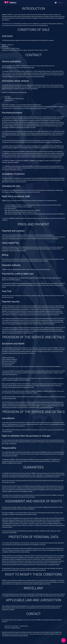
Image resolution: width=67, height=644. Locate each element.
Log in (60, 3)
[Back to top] (63, 640)
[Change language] (56, 3)
